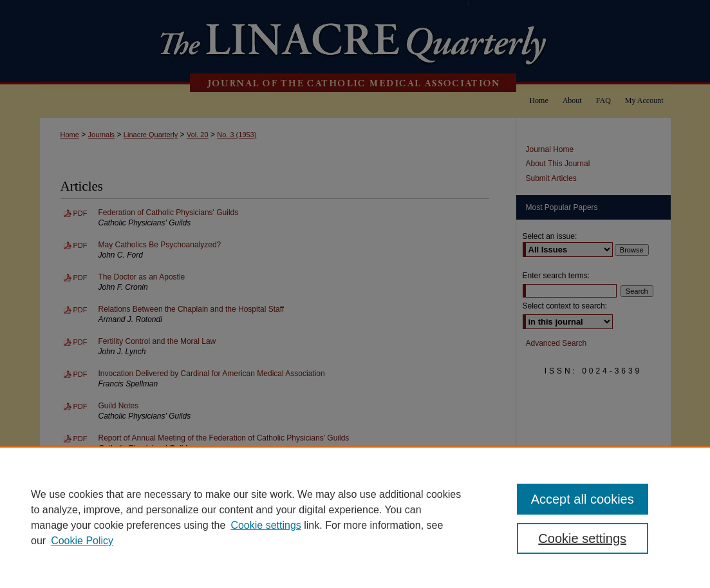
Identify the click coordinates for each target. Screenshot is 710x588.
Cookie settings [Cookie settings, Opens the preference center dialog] (582, 538)
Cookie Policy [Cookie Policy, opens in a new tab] (82, 541)
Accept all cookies (583, 499)
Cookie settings (266, 525)
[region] (355, 517)
